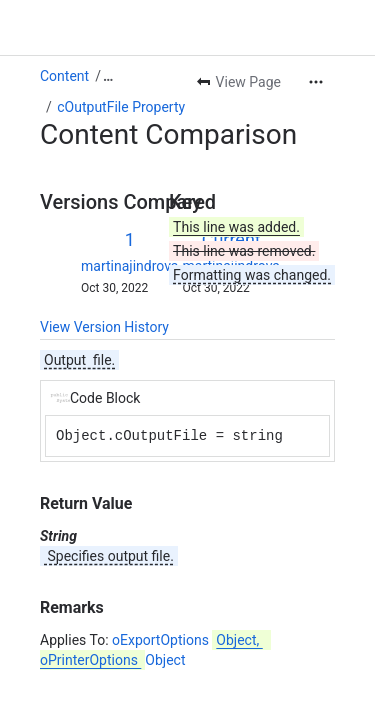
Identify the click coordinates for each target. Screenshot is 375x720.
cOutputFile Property (121, 107)
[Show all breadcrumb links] (108, 76)
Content (64, 76)
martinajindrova (129, 266)
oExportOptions (189, 640)
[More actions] (316, 82)
